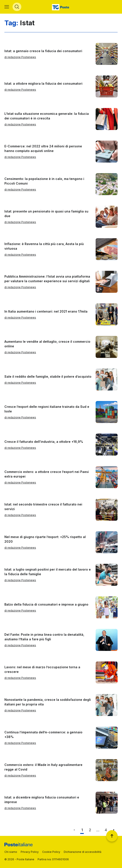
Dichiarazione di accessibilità (83, 852)
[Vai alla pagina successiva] (114, 830)
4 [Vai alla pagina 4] (106, 830)
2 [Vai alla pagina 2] (90, 830)
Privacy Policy (30, 852)
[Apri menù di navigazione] (7, 7)
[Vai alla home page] (61, 7)
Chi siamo (11, 852)
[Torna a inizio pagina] (112, 836)
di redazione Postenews (20, 57)
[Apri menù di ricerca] (17, 7)
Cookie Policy (51, 852)
